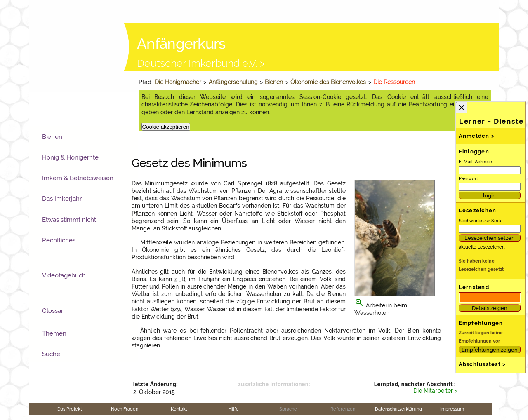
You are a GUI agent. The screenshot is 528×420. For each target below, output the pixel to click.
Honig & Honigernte (70, 157)
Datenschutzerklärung (398, 409)
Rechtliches (59, 240)
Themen (54, 333)
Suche (51, 354)
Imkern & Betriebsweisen (78, 178)
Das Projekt (70, 409)
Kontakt (179, 409)
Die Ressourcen (394, 82)
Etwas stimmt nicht (69, 220)
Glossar (53, 311)
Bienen (274, 82)
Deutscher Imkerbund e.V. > (201, 63)
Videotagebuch (64, 275)
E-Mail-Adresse (475, 162)
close (462, 108)
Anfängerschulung (233, 82)
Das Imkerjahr (62, 199)
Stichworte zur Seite (481, 221)
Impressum (452, 409)
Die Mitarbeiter (433, 391)
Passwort (468, 178)
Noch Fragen (125, 409)
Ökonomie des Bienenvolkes (328, 82)
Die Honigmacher (178, 82)
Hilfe (234, 409)
